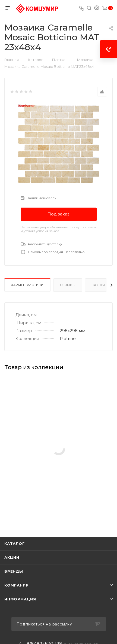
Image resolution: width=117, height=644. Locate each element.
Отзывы (68, 285)
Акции (12, 557)
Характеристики (27, 285)
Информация (20, 599)
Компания (16, 585)
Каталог (15, 543)
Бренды (14, 571)
